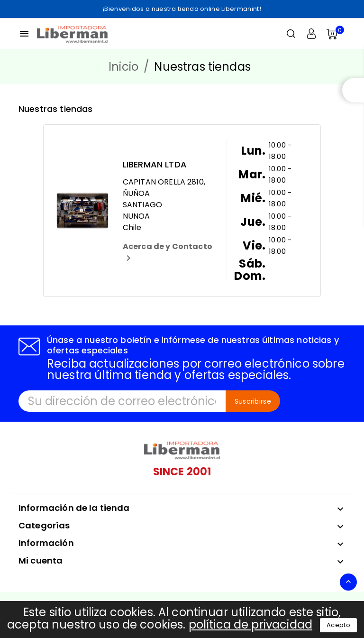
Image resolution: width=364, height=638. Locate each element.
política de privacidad (250, 624)
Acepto (338, 625)
